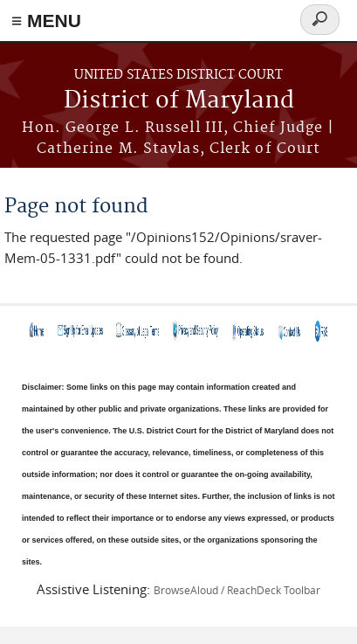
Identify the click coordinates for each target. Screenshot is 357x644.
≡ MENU (46, 21)
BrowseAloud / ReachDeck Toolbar (237, 590)
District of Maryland (179, 101)
